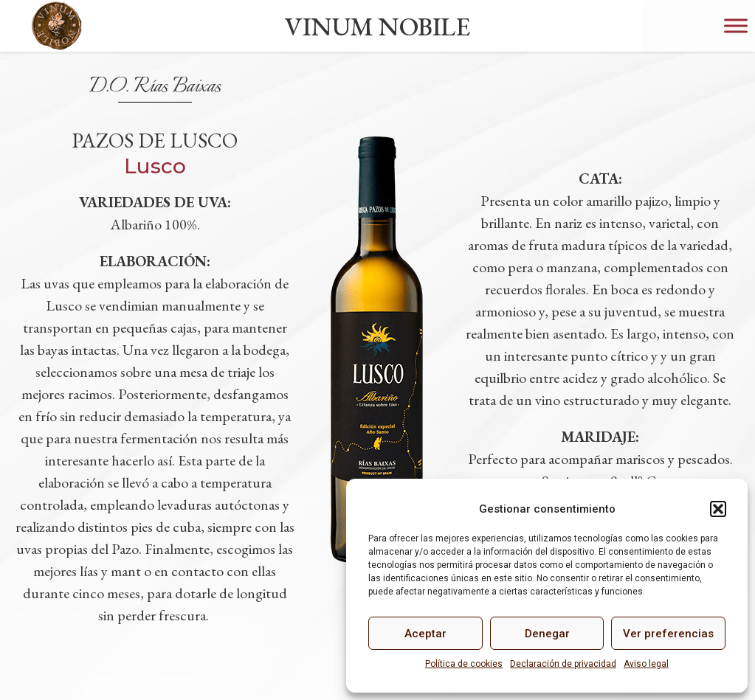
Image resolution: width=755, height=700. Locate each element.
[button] (718, 509)
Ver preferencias (668, 634)
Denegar (547, 634)
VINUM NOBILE (377, 26)
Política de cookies (464, 664)
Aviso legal (646, 664)
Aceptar (425, 634)
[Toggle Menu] (736, 25)
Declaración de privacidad (563, 664)
